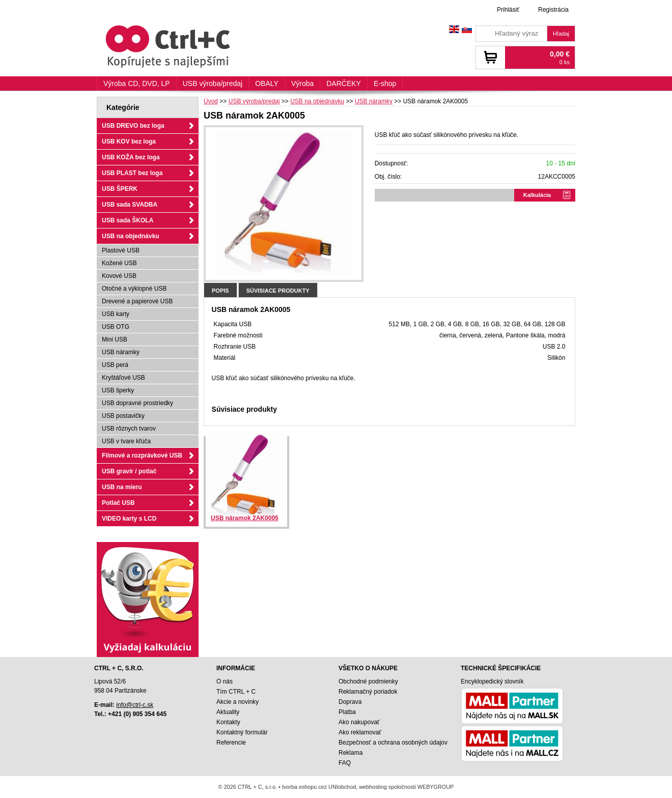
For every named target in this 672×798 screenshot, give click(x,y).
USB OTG (116, 327)
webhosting (373, 787)
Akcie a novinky (237, 702)
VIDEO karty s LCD (129, 519)
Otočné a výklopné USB (134, 289)
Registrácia (553, 10)
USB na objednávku (131, 236)
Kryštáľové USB (123, 378)
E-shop (385, 83)
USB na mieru (122, 487)
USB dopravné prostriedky (137, 403)
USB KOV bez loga (129, 141)
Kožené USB (119, 263)
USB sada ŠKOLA (128, 220)
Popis (220, 291)
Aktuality (228, 712)
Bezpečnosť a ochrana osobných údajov (393, 743)
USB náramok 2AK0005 (245, 518)
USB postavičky (123, 416)
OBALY (267, 83)
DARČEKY (344, 83)
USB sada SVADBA (130, 205)
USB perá (115, 365)
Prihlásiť (508, 10)
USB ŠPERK (120, 189)
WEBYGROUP (436, 787)
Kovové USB (119, 276)
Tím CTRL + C (236, 692)
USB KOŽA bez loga (131, 157)
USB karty (116, 314)
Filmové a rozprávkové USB (142, 455)
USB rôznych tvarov (129, 429)
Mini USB (115, 339)
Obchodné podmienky (368, 681)
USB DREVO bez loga (133, 126)
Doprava (350, 702)
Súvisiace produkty (278, 291)
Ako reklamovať (360, 732)
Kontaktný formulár (242, 732)
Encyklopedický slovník (492, 681)
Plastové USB (121, 250)
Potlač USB (118, 503)
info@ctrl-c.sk (135, 705)
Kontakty (228, 722)
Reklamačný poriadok (368, 692)
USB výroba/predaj (213, 83)
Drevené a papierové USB (137, 301)
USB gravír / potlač (129, 471)
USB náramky (121, 352)
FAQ (345, 763)
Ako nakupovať (359, 722)
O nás (225, 681)
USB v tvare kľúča (126, 441)
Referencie (231, 743)
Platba (347, 712)
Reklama (351, 753)
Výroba (302, 83)
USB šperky (118, 390)
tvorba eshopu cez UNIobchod (319, 787)
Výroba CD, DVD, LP (137, 83)
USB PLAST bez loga (132, 173)
